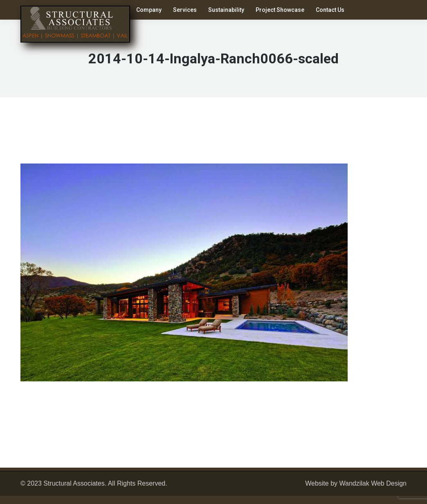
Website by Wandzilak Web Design (356, 483)
